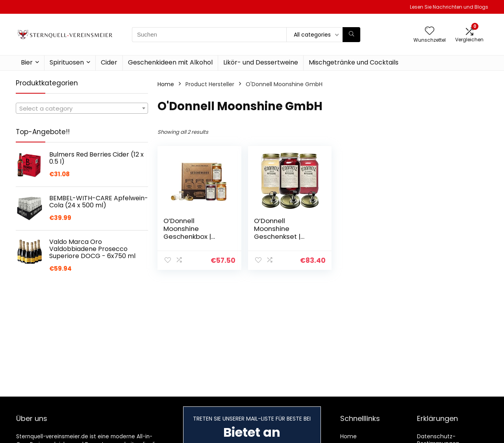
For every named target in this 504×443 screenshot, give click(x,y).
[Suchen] (351, 35)
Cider (109, 62)
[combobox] (82, 108)
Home (166, 84)
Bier (27, 62)
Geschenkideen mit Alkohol (170, 62)
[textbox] (82, 109)
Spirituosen (67, 62)
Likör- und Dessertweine (261, 62)
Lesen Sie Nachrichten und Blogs (449, 7)
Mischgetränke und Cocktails (354, 62)
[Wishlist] (430, 31)
